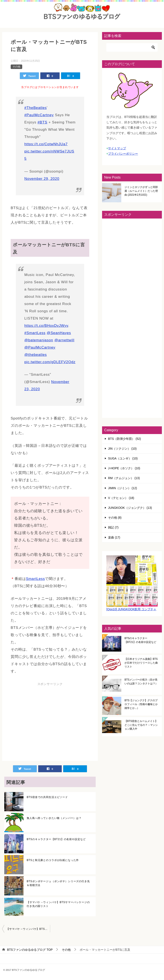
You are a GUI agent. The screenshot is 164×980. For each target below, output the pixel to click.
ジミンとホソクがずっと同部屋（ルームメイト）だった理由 (141, 191)
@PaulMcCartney (40, 347)
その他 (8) (115, 518)
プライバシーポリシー (123, 154)
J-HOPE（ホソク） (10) (124, 468)
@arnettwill (64, 340)
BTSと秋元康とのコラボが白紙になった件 (53, 860)
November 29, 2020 (42, 179)
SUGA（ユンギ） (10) (123, 458)
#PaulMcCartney (39, 115)
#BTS (42, 122)
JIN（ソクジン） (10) (122, 449)
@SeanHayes (59, 333)
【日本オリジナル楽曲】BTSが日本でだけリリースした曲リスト (141, 663)
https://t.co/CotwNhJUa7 (46, 144)
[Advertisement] (47, 722)
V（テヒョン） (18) (121, 498)
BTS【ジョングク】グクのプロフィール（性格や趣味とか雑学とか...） (141, 704)
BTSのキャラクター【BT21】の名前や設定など (56, 839)
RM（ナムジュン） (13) (124, 478)
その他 (16, 67)
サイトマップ (117, 148)
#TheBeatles (36, 108)
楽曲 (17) (114, 537)
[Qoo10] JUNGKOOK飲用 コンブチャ (131, 609)
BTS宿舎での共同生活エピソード (47, 797)
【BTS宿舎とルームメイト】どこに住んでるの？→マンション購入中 (141, 725)
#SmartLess (35, 333)
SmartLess (35, 579)
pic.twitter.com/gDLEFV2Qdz (50, 362)
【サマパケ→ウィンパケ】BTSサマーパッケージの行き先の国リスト (58, 904)
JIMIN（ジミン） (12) (122, 488)
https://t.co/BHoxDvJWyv (46, 326)
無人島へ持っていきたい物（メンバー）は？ (54, 818)
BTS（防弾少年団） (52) (124, 439)
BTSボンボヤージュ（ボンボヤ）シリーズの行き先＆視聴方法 (58, 883)
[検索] (132, 47)
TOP (30, 950)
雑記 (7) (113, 527)
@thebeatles (36, 355)
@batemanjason (39, 340)
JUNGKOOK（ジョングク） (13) (130, 508)
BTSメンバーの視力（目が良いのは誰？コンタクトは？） (141, 682)
